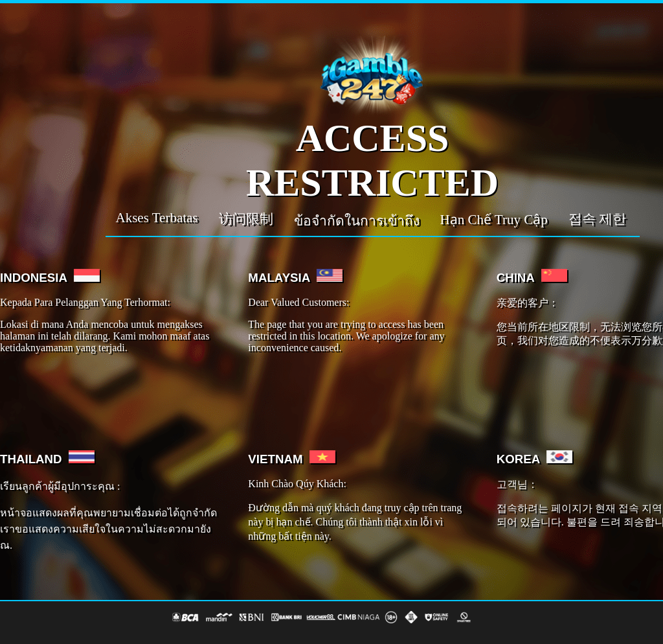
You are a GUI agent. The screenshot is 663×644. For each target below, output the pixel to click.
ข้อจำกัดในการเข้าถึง (357, 221)
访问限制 (246, 219)
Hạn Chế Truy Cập (494, 220)
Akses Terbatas (157, 218)
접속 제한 (597, 219)
